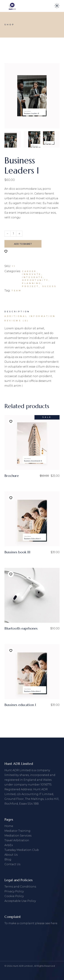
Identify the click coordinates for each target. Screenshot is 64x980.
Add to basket (23, 244)
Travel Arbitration (17, 840)
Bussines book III (17, 552)
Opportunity (35, 280)
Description (17, 312)
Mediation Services (18, 836)
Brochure (12, 476)
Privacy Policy (14, 891)
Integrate (33, 277)
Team (17, 291)
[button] (6, 251)
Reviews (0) (17, 321)
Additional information (30, 316)
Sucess (49, 286)
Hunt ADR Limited (23, 966)
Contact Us (12, 864)
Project (30, 286)
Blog (8, 859)
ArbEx (9, 845)
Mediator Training (17, 831)
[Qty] (13, 234)
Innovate (32, 274)
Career (29, 271)
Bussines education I (20, 705)
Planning (32, 283)
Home (9, 826)
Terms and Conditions (20, 887)
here (54, 923)
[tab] (17, 312)
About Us (11, 855)
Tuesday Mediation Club (22, 850)
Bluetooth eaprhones (21, 628)
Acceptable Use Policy (20, 901)
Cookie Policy (14, 896)
